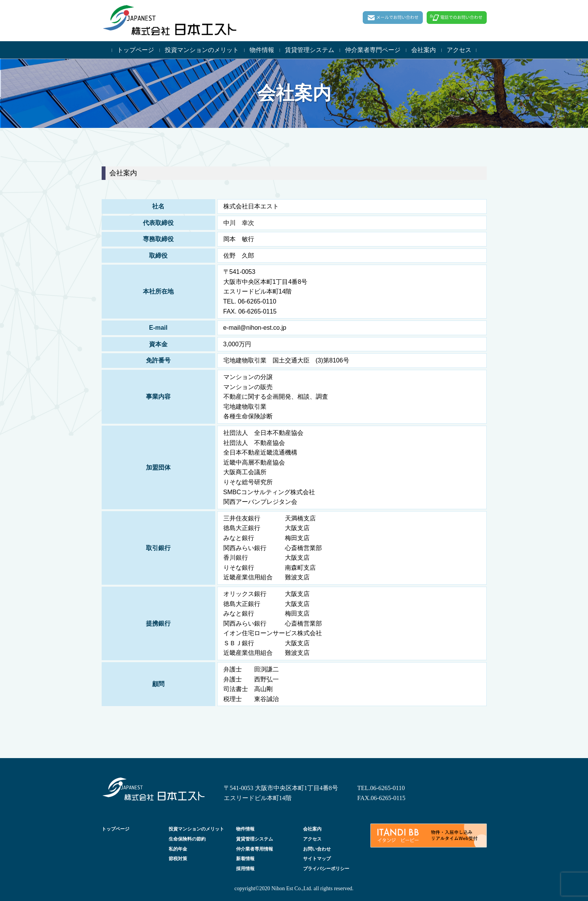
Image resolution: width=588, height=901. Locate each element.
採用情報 (245, 869)
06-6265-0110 (387, 788)
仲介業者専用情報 (255, 849)
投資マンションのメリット (202, 50)
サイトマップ (317, 859)
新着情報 (245, 859)
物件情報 (262, 50)
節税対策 (178, 859)
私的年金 (178, 849)
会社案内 (424, 50)
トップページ (136, 50)
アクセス (459, 50)
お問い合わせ (317, 849)
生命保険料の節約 (187, 839)
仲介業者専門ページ (373, 50)
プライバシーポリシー (326, 869)
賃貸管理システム (310, 50)
